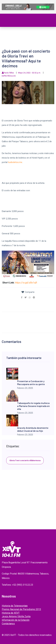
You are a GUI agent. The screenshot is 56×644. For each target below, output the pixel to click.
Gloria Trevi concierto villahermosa (25, 460)
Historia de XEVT (11, 613)
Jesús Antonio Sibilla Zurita (16, 616)
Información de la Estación (16, 620)
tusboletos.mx (15, 162)
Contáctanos (8, 624)
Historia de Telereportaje (15, 606)
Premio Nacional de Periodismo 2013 (21, 609)
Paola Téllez (9, 73)
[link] (22, 297)
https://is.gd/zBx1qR (26, 283)
